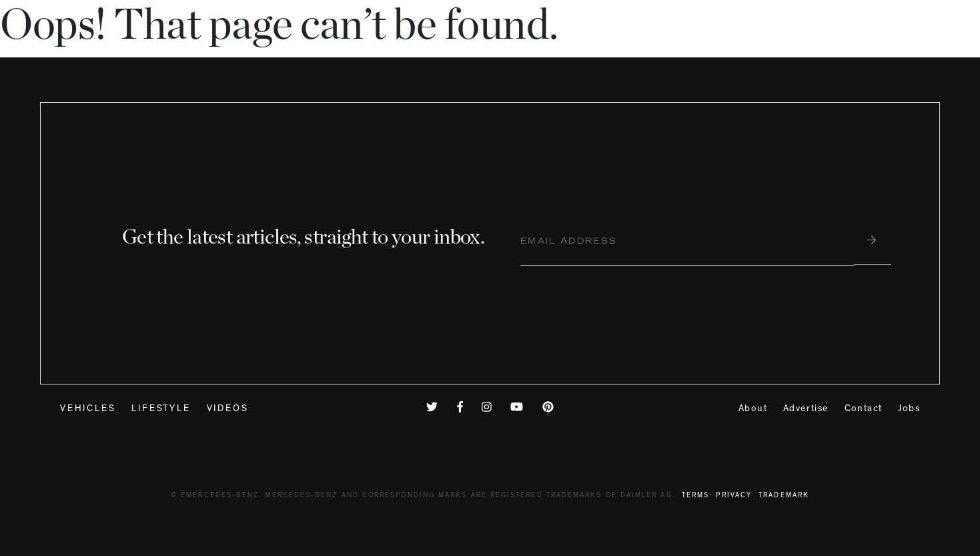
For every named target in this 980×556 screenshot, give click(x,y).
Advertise (806, 409)
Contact (864, 409)
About (753, 409)
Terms (695, 496)
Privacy (734, 496)
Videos (228, 409)
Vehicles (88, 409)
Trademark (784, 496)
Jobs (909, 409)
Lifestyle (161, 409)
